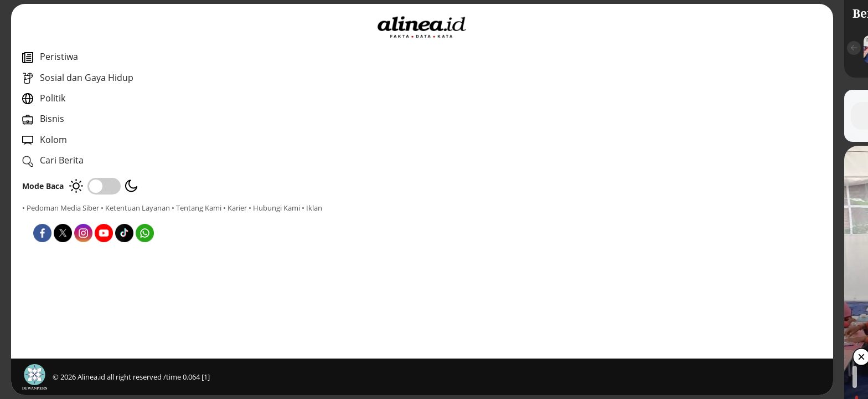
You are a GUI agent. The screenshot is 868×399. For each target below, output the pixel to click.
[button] (286, 48)
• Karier (86, 218)
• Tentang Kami (47, 218)
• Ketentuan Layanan (135, 208)
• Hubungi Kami (125, 218)
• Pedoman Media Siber (61, 208)
